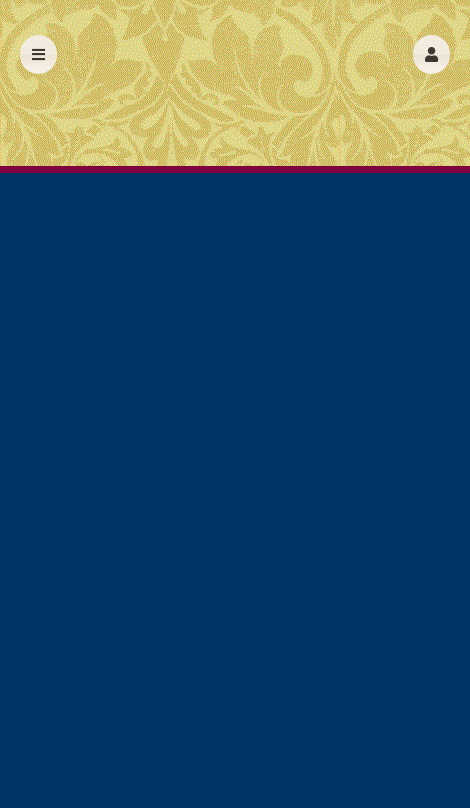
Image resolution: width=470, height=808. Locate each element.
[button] (431, 54)
